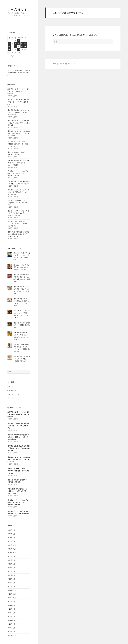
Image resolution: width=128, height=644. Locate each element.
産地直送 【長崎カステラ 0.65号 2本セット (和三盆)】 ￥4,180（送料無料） (18, 192)
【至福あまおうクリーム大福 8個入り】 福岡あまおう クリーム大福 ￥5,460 (19, 133)
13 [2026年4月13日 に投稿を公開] (9, 47)
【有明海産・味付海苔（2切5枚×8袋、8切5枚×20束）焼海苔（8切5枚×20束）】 (18, 234)
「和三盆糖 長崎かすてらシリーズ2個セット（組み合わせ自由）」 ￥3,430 (18, 163)
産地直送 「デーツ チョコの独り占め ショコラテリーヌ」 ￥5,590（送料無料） (18, 173)
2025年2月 (11, 583)
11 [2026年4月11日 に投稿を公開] (25, 44)
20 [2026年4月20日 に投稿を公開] (9, 50)
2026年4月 (11, 530)
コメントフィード (13, 394)
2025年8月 (11, 560)
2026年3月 (11, 534)
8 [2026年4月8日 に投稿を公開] (16, 44)
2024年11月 (12, 594)
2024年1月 (11, 632)
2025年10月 (12, 553)
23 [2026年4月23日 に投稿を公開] (19, 50)
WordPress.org (13, 398)
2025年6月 (11, 568)
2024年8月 (11, 605)
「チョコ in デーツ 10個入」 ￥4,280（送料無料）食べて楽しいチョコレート (18, 144)
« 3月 (12, 56)
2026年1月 (11, 541)
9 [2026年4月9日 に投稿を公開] (19, 44)
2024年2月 (11, 628)
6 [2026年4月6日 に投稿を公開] (9, 44)
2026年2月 (11, 538)
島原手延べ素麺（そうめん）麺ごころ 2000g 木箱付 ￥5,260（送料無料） (19, 91)
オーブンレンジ (17, 9)
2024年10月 (12, 598)
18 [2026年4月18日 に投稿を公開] (25, 47)
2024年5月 (11, 617)
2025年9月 (11, 556)
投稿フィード (12, 390)
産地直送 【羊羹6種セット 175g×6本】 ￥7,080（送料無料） (17, 203)
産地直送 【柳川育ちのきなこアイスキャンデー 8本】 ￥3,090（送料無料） (18, 224)
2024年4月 (11, 620)
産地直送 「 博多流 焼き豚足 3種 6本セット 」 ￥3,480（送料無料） (18, 102)
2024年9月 (11, 601)
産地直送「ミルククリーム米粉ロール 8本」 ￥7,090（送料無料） (19, 183)
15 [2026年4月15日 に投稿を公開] (16, 47)
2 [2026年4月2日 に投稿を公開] (19, 41)
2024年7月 (11, 609)
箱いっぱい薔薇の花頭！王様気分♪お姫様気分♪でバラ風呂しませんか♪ (19, 73)
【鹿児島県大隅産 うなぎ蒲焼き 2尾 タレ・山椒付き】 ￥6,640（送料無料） (18, 112)
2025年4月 (11, 575)
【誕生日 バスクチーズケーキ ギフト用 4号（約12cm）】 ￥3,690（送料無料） (18, 213)
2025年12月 (12, 545)
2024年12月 (12, 590)
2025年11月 (12, 549)
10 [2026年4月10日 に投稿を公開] (22, 44)
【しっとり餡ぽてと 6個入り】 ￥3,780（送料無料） (18, 153)
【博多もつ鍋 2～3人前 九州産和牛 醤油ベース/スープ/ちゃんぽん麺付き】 (19, 123)
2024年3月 (11, 624)
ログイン (10, 387)
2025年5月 (11, 571)
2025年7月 (11, 564)
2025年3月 (11, 579)
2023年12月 (12, 635)
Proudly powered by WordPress (64, 64)
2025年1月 (11, 586)
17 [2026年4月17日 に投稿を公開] (22, 47)
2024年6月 (11, 613)
